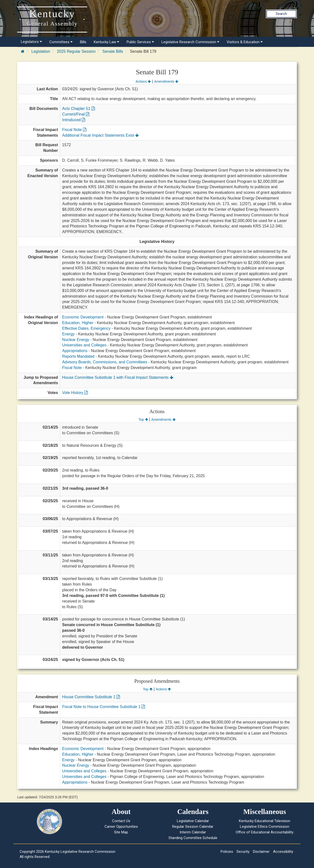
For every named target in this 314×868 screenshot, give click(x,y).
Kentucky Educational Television (265, 821)
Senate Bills (113, 51)
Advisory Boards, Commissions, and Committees (105, 362)
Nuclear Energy (76, 340)
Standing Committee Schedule (193, 838)
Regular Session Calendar (193, 827)
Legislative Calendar (193, 821)
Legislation (41, 51)
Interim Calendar (193, 832)
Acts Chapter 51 (78, 109)
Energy (68, 334)
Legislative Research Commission (190, 42)
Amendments (166, 81)
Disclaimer (261, 852)
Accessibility (283, 852)
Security (243, 852)
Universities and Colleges (84, 345)
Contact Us (121, 821)
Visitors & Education (245, 42)
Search (281, 14)
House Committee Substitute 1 (91, 697)
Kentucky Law (106, 42)
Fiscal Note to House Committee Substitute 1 (104, 707)
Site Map (121, 832)
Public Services (140, 42)
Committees (61, 42)
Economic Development (83, 317)
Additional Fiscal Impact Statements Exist (100, 135)
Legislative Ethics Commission (265, 827)
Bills (83, 42)
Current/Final (76, 114)
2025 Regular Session (76, 51)
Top (143, 420)
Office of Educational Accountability (265, 832)
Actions (143, 81)
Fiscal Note (74, 130)
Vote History (75, 393)
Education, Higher (78, 323)
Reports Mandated (78, 356)
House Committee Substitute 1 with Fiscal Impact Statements (118, 377)
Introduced (74, 120)
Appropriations (75, 351)
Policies (227, 852)
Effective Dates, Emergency (86, 328)
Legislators (31, 42)
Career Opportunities (121, 827)
